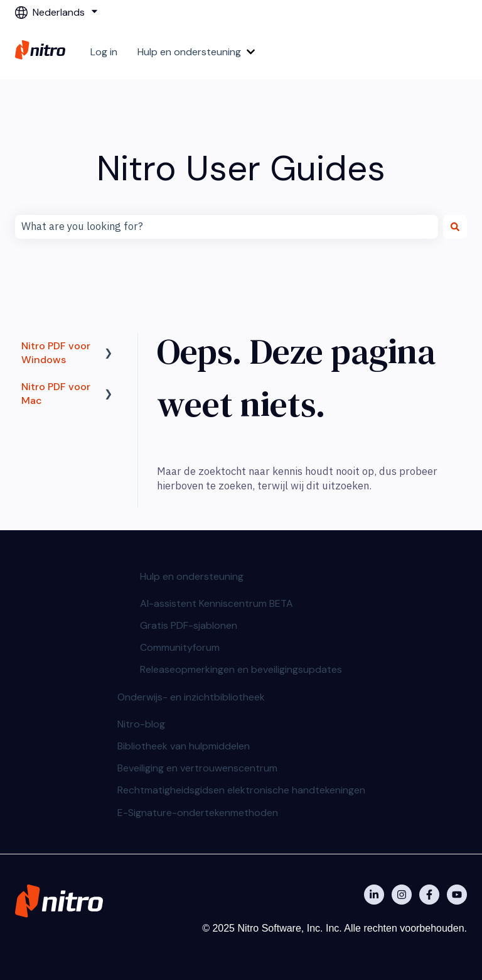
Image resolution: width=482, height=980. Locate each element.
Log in (104, 52)
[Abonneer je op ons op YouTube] (457, 895)
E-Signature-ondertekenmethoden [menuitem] (198, 813)
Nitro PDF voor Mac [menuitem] (56, 394)
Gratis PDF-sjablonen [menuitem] (189, 625)
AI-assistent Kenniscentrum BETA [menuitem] (217, 603)
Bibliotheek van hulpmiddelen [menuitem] (184, 746)
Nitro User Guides (241, 168)
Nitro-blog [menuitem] (141, 724)
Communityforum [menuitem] (180, 647)
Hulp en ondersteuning (189, 52)
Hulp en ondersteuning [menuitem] (192, 576)
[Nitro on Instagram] (402, 895)
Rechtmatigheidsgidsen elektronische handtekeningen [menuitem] (241, 790)
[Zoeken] (455, 227)
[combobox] (227, 227)
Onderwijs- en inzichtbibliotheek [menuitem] (191, 697)
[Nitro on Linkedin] (374, 895)
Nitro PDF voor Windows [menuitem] (56, 353)
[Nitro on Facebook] (429, 895)
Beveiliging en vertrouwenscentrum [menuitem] (197, 768)
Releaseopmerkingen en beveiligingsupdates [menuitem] (241, 669)
